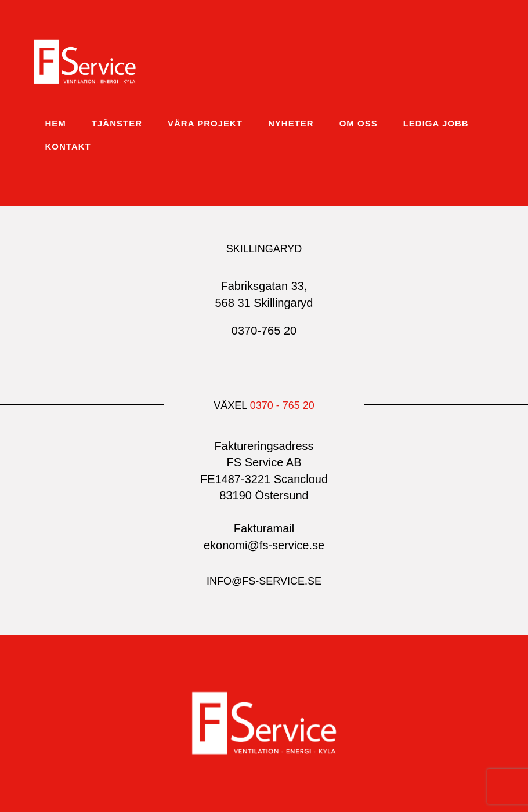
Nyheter (291, 123)
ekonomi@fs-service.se (264, 545)
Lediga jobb (436, 123)
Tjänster (117, 123)
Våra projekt (205, 123)
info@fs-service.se (264, 581)
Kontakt (68, 146)
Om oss (359, 123)
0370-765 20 (264, 331)
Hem (56, 123)
